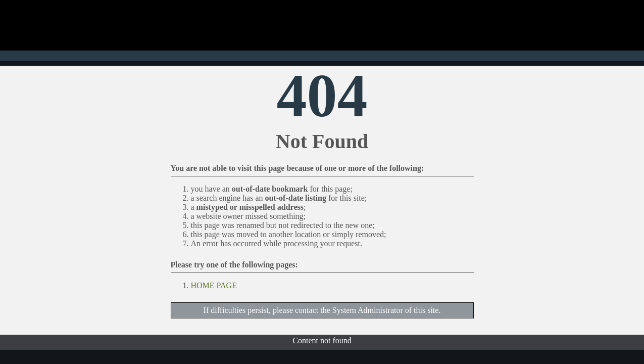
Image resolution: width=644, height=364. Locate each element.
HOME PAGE (214, 285)
